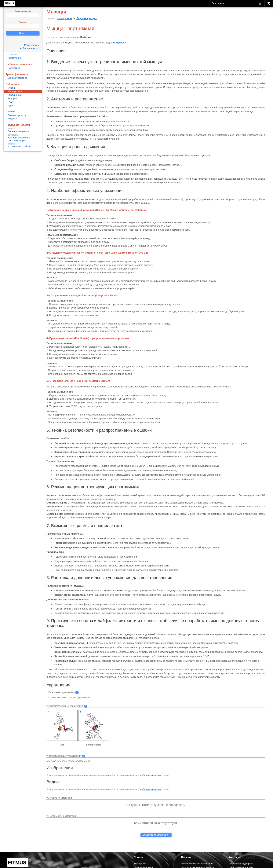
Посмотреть (14, 68)
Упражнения (15, 95)
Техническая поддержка (241, 864)
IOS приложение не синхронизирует (23, 138)
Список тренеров (17, 78)
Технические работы (23, 145)
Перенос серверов (23, 130)
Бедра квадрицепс (87, 18)
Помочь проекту (17, 115)
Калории (13, 98)
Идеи (11, 105)
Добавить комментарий (156, 835)
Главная (12, 55)
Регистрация (31, 45)
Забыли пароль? (29, 48)
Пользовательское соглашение (197, 864)
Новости (12, 119)
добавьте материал (151, 775)
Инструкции (14, 58)
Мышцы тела (65, 18)
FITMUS (9, 3)
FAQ (10, 102)
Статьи (12, 88)
